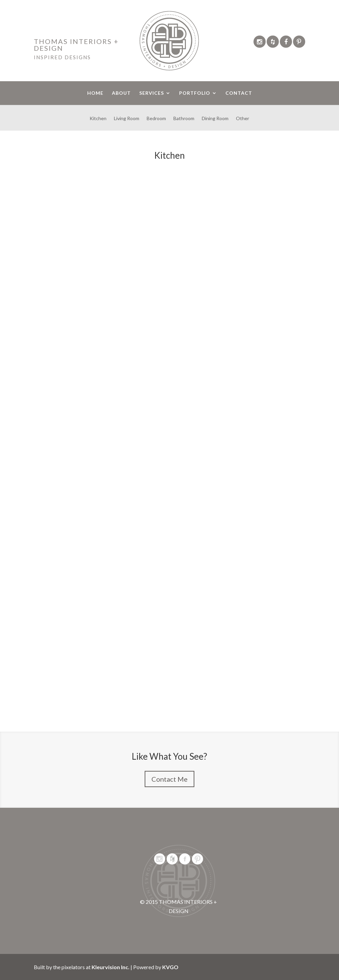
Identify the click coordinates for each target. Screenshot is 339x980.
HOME (95, 93)
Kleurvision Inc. (111, 967)
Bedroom (156, 119)
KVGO (170, 967)
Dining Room (215, 119)
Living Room (127, 119)
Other (243, 119)
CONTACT (239, 93)
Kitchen (98, 119)
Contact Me (169, 779)
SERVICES (152, 93)
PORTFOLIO (195, 93)
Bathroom (184, 119)
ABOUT (121, 93)
